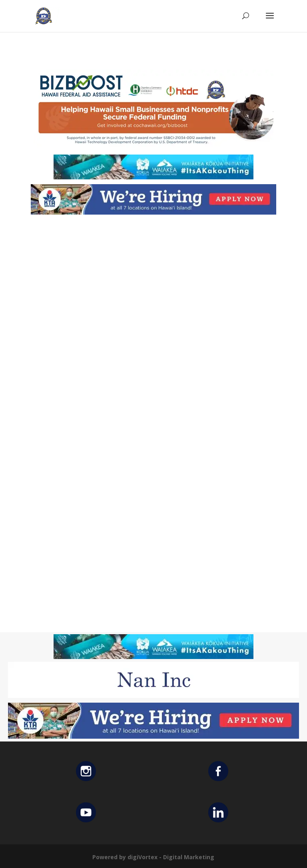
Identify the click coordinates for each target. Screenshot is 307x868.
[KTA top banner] (153, 212)
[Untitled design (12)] (153, 696)
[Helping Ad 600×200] (153, 148)
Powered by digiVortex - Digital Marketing (153, 857)
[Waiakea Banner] (153, 177)
